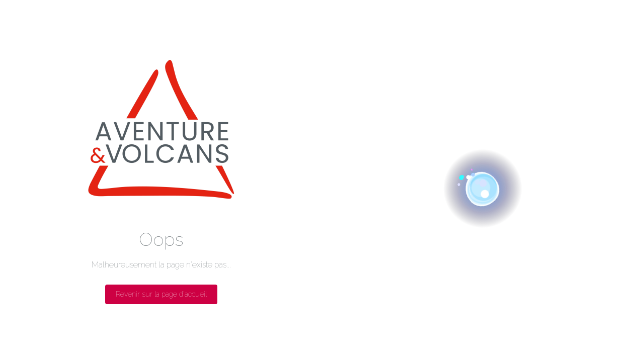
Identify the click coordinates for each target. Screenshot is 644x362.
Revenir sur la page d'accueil (161, 294)
